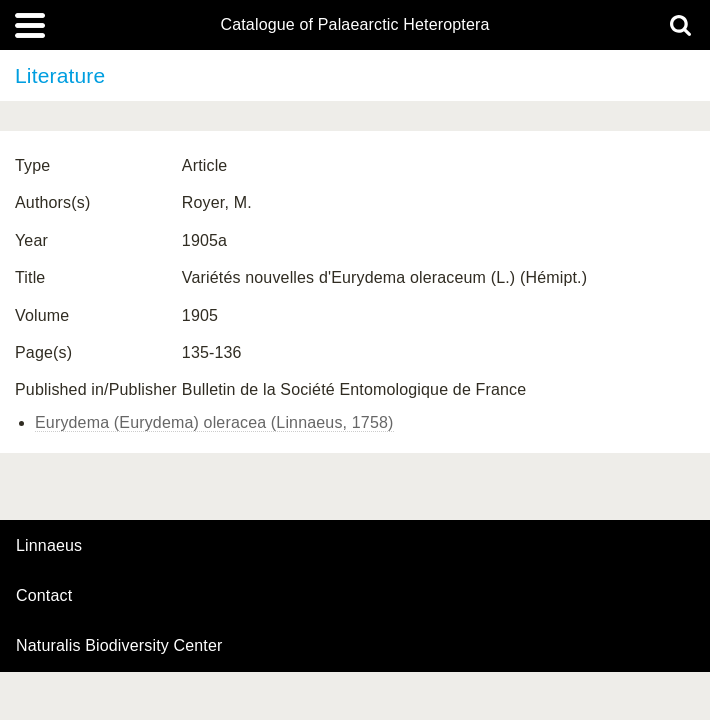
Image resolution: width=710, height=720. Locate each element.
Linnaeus (49, 546)
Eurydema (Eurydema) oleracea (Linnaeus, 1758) (214, 422)
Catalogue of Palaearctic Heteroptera (354, 25)
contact (44, 595)
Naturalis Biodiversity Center (119, 646)
